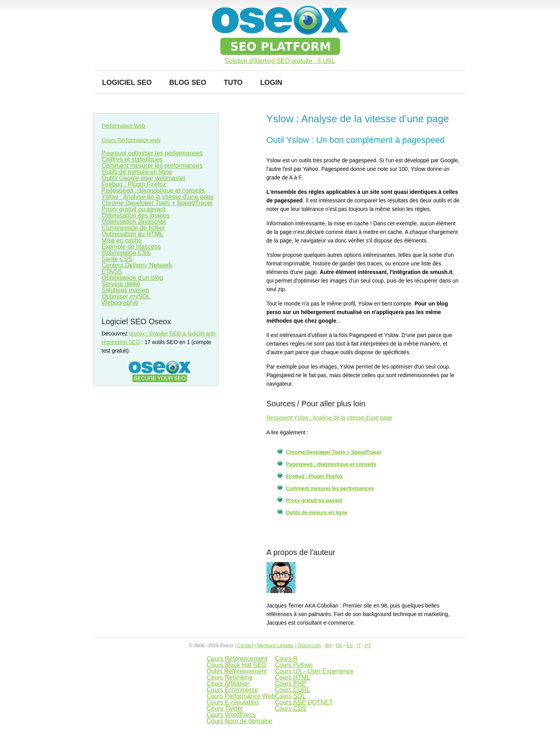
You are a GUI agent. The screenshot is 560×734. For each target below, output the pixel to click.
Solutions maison (125, 290)
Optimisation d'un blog (132, 278)
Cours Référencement (237, 659)
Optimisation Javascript (134, 222)
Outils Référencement (237, 671)
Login (271, 83)
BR (328, 646)
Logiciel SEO (127, 83)
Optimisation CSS (126, 253)
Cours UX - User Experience (314, 671)
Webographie (120, 303)
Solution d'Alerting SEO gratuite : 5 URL (280, 61)
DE (339, 646)
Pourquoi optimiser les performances (152, 153)
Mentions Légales (275, 646)
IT (359, 646)
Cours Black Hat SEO (236, 665)
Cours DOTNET (304, 702)
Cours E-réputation (233, 702)
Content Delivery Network (137, 265)
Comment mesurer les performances (330, 488)
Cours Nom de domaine (239, 721)
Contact (245, 646)
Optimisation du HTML (132, 234)
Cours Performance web (131, 140)
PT (368, 646)
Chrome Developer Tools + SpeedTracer (334, 452)
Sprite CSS (117, 259)
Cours (293, 677)
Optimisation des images (136, 215)
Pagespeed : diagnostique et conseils (331, 464)
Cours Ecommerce (232, 690)
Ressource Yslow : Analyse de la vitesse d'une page (329, 418)
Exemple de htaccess (131, 247)
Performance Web (123, 126)
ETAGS (112, 271)
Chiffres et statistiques (132, 159)
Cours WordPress (231, 715)
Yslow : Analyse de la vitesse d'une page (158, 197)
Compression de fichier (133, 228)
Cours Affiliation (228, 684)
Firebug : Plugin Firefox (314, 476)
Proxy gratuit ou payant (314, 500)
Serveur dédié (121, 284)
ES (350, 646)
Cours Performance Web (241, 696)
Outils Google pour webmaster (143, 178)
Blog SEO (188, 83)
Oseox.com (309, 646)
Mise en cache (122, 240)
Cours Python (294, 665)
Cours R (286, 659)
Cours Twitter (225, 709)
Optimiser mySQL (126, 296)
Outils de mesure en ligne (317, 512)
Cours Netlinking (229, 677)
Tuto (233, 83)
